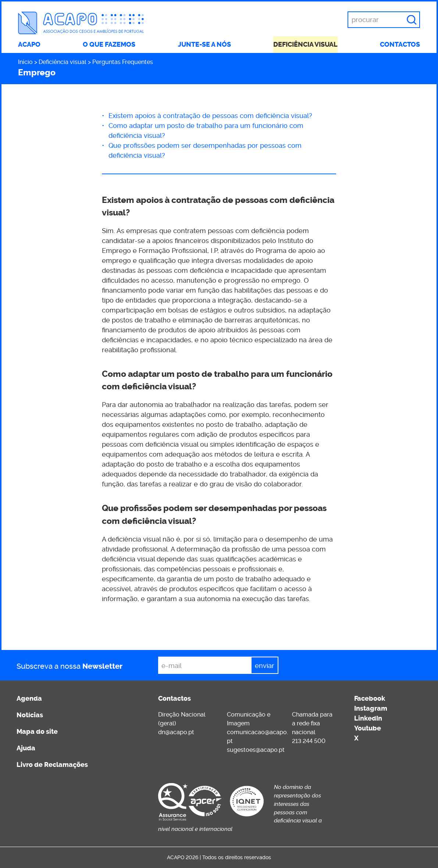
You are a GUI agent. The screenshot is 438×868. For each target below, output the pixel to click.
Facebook (370, 699)
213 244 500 (309, 741)
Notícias (30, 715)
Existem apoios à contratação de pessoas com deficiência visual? (210, 116)
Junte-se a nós (204, 44)
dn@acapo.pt (176, 732)
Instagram (371, 708)
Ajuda (26, 748)
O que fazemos (109, 44)
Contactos (400, 44)
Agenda (29, 699)
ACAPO (29, 44)
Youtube (368, 728)
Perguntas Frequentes (123, 62)
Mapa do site (37, 732)
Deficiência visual (305, 44)
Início (25, 62)
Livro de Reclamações (52, 765)
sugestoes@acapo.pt (256, 750)
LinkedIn (368, 718)
